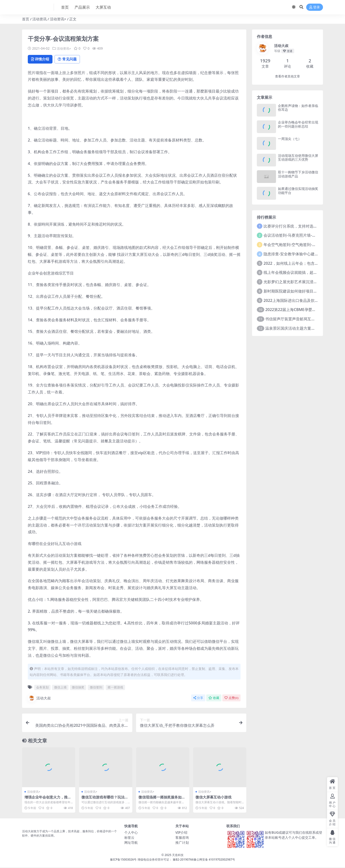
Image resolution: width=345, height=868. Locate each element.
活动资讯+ (58, 19)
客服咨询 (182, 838)
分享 (198, 698)
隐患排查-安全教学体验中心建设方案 (295, 254)
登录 (315, 7)
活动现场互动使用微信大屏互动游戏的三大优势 (298, 158)
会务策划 (42, 688)
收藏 (214, 698)
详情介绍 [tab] (41, 59)
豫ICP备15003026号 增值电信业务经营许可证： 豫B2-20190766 (152, 860)
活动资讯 (40, 19)
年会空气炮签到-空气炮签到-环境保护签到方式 (303, 245)
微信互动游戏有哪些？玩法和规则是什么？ (105, 800)
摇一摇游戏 (115, 688)
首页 (26, 19)
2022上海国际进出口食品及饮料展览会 (297, 300)
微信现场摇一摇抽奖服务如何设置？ (162, 800)
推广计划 (182, 843)
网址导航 (131, 843)
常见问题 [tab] (70, 59)
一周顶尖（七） (290, 139)
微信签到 (96, 688)
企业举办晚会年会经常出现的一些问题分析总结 (298, 124)
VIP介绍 (181, 833)
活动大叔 (39, 698)
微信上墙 (60, 688)
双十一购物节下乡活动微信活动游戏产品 (298, 174)
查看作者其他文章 (287, 76)
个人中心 (131, 833)
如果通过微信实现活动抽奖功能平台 (298, 191)
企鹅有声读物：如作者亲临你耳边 (298, 108)
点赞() (231, 698)
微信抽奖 (78, 688)
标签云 (129, 838)
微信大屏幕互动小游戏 (213, 798)
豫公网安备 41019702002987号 (214, 860)
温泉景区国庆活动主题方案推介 (292, 328)
